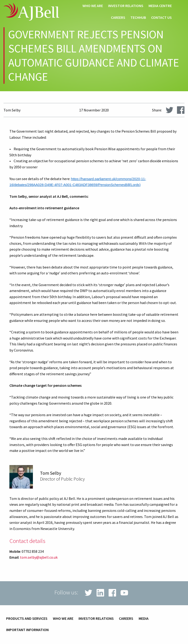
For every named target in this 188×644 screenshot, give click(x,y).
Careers (118, 18)
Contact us (161, 18)
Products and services (27, 619)
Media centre (160, 6)
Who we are (93, 6)
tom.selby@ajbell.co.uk (39, 557)
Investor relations (126, 6)
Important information (27, 630)
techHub (138, 18)
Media (144, 619)
